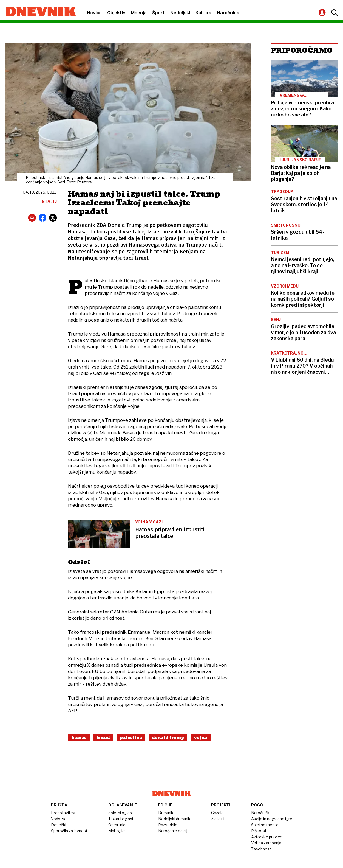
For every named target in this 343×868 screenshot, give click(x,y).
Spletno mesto (265, 825)
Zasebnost (261, 849)
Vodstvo (59, 819)
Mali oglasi (118, 831)
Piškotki (259, 831)
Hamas (79, 738)
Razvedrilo (168, 825)
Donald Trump (168, 738)
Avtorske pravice (267, 837)
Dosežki (59, 825)
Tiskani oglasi (121, 819)
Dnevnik (166, 813)
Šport (158, 13)
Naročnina (228, 13)
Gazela (217, 813)
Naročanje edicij (173, 831)
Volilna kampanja (266, 843)
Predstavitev (63, 813)
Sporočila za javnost (69, 831)
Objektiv (116, 13)
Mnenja (139, 13)
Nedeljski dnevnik (174, 819)
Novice (94, 13)
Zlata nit (219, 819)
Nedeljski (180, 13)
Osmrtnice (118, 825)
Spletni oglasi (121, 813)
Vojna (201, 738)
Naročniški (261, 813)
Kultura (203, 13)
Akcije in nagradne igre (272, 819)
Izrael (103, 738)
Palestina (131, 738)
